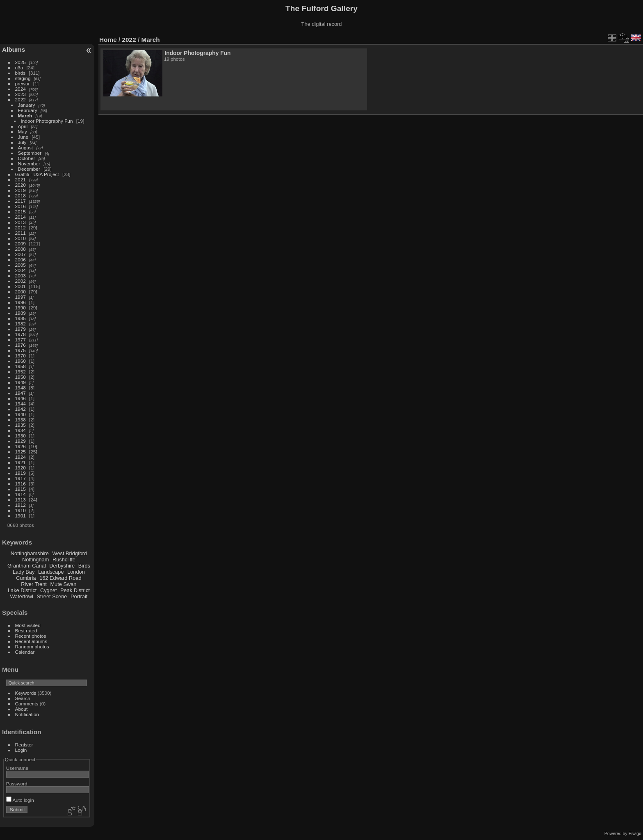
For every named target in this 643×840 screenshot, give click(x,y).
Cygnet (49, 590)
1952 (21, 372)
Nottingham (35, 560)
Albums (14, 49)
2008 (21, 249)
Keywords (26, 693)
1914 (21, 494)
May (23, 132)
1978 (21, 334)
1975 (21, 350)
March (25, 116)
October (27, 158)
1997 (21, 297)
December (29, 169)
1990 (21, 308)
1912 (21, 505)
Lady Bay (24, 572)
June (23, 137)
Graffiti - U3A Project (37, 174)
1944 (21, 404)
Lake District (22, 590)
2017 (21, 201)
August (26, 148)
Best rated (26, 631)
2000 (21, 292)
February (28, 110)
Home (108, 40)
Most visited (28, 625)
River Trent (34, 584)
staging (23, 78)
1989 (21, 313)
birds (21, 73)
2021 (21, 180)
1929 (21, 441)
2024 (21, 89)
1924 (21, 457)
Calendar (25, 652)
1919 (21, 473)
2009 (21, 244)
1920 (21, 468)
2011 (21, 233)
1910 (21, 510)
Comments (27, 704)
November (29, 164)
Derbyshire (62, 566)
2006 (21, 260)
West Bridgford (70, 553)
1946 (21, 398)
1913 (21, 500)
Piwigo (635, 833)
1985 (21, 318)
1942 (21, 409)
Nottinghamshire (30, 553)
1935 (21, 425)
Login (21, 750)
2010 (21, 238)
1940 (21, 414)
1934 (21, 430)
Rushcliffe (64, 560)
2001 (21, 286)
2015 (21, 212)
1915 (21, 489)
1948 (21, 388)
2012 (21, 228)
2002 (21, 281)
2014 (21, 217)
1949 (21, 382)
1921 (21, 462)
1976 (21, 345)
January (27, 105)
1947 (21, 393)
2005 (21, 265)
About (22, 709)
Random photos (32, 647)
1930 (21, 436)
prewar (23, 84)
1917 (21, 478)
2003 (21, 276)
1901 (21, 516)
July (22, 142)
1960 (21, 361)
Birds (84, 566)
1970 (21, 356)
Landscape (51, 572)
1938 (21, 420)
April (23, 126)
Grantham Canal (27, 566)
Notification (27, 714)
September (30, 153)
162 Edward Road (60, 578)
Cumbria (26, 578)
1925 (21, 452)
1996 (21, 302)
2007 (21, 254)
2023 (21, 94)
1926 (21, 446)
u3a (19, 68)
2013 (21, 222)
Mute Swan (63, 584)
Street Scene (52, 596)
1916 (21, 484)
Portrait (79, 596)
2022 (21, 100)
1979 (21, 329)
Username (17, 768)
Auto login (20, 800)
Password (17, 784)
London (76, 572)
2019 (21, 190)
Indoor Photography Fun (47, 121)
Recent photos (31, 636)
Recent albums (31, 641)
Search (23, 698)
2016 (21, 206)
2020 (21, 185)
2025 (21, 62)
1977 (21, 340)
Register (24, 745)
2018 (21, 196)
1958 (21, 366)
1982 (21, 324)
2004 (21, 270)
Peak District (75, 590)
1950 (21, 377)
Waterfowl (22, 596)
